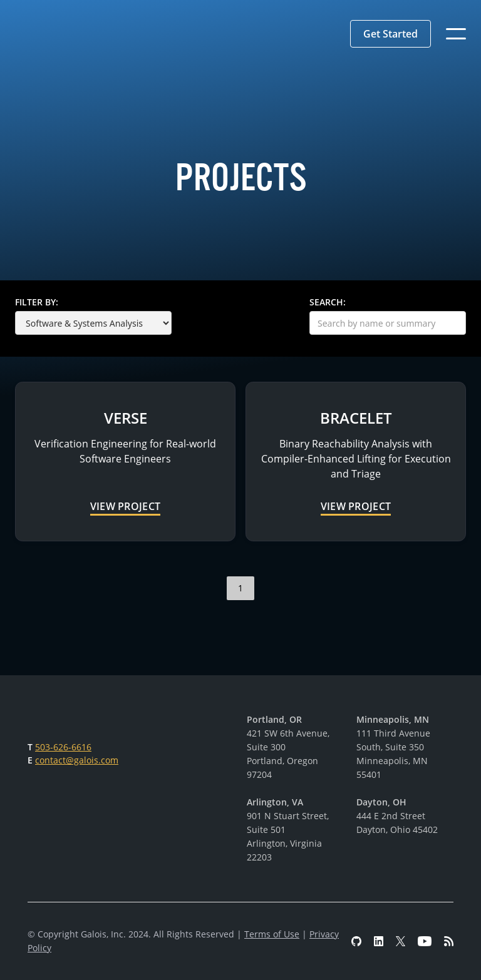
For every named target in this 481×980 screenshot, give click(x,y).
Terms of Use (272, 934)
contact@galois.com (77, 760)
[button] (390, 34)
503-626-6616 (63, 747)
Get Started (390, 34)
